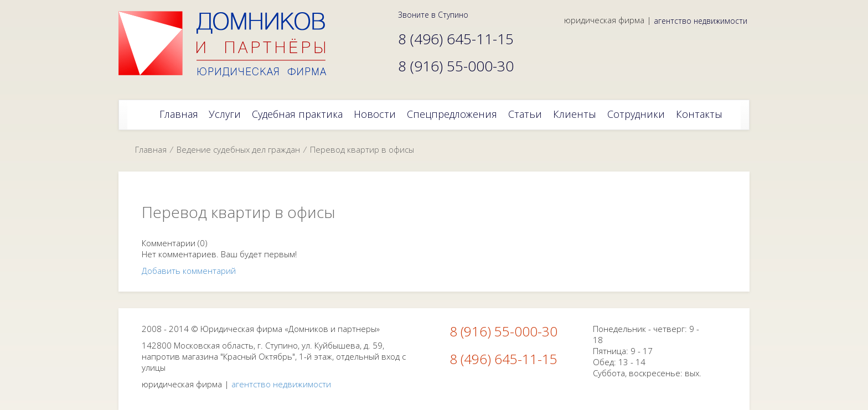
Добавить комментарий (189, 271)
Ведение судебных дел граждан (238, 149)
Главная (151, 149)
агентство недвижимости (701, 21)
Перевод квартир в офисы (362, 149)
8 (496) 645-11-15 (503, 359)
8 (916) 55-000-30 (503, 331)
